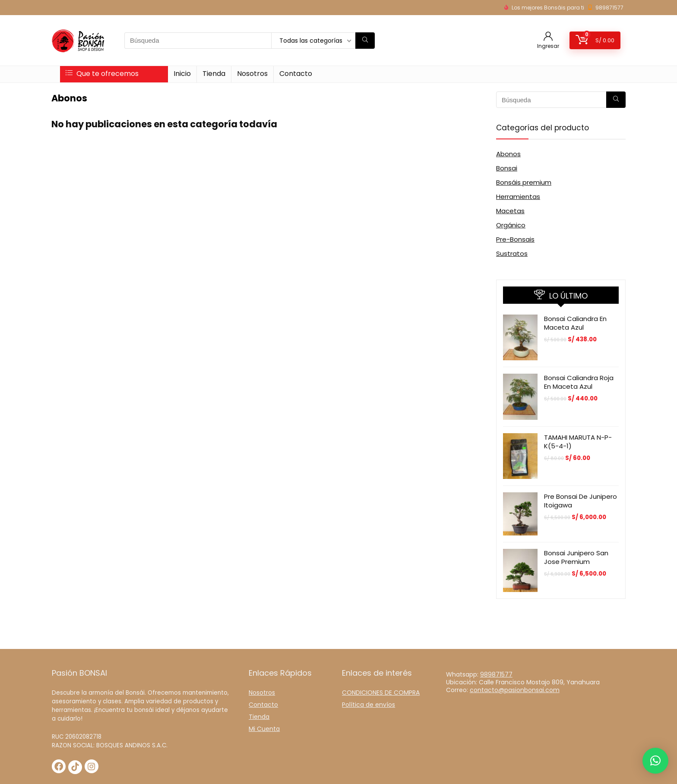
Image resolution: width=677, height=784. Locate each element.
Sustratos (512, 253)
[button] (655, 761)
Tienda (214, 74)
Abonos (508, 154)
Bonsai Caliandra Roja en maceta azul (579, 382)
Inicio (182, 74)
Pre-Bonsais (515, 239)
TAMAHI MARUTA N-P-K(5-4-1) (578, 442)
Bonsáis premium (524, 182)
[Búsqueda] (365, 41)
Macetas (510, 211)
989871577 (609, 8)
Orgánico (511, 225)
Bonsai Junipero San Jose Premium (576, 557)
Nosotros (252, 74)
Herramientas (518, 197)
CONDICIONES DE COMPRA (381, 693)
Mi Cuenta (264, 729)
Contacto (296, 74)
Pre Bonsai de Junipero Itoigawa (581, 501)
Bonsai (507, 168)
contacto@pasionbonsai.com (515, 690)
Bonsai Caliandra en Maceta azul (575, 323)
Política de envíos (369, 705)
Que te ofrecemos (102, 74)
